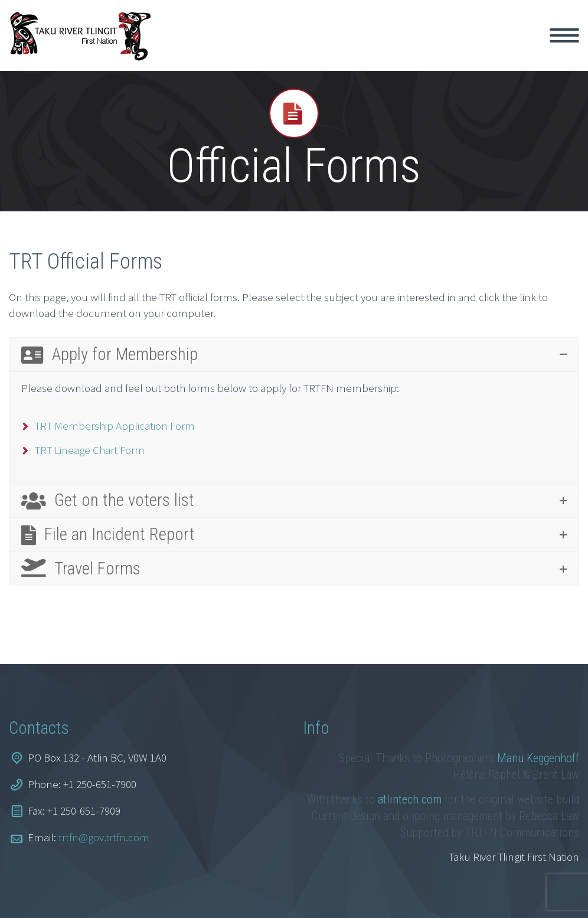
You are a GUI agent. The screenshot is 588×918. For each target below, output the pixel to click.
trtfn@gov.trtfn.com (104, 837)
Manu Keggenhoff (538, 758)
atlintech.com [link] (410, 799)
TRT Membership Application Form (115, 426)
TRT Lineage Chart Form (90, 450)
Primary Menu (564, 35)
